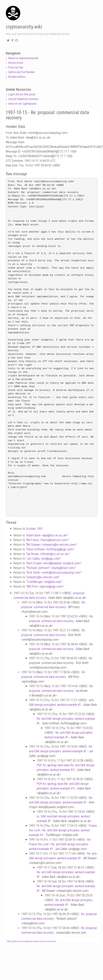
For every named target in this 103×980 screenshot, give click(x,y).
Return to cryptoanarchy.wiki (23, 58)
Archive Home (16, 63)
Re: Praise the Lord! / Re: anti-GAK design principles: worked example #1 (60, 844)
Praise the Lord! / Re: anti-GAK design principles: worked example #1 (63, 830)
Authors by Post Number (22, 72)
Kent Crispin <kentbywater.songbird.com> (54, 563)
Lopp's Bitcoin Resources (22, 94)
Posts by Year (16, 67)
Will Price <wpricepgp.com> (45, 587)
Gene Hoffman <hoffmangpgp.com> (50, 549)
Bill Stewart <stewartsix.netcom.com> (51, 545)
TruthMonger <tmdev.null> (44, 582)
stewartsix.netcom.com (43, 577)
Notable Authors (17, 77)
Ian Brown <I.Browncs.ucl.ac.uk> (48, 554)
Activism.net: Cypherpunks (22, 104)
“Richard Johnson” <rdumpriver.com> (51, 568)
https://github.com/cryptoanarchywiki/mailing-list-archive (31, 941)
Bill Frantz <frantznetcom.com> (47, 540)
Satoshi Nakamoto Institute (23, 99)
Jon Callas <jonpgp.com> (44, 559)
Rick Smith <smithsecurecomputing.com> (54, 573)
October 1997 (34, 529)
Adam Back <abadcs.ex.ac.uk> (47, 535)
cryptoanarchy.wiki (24, 27)
